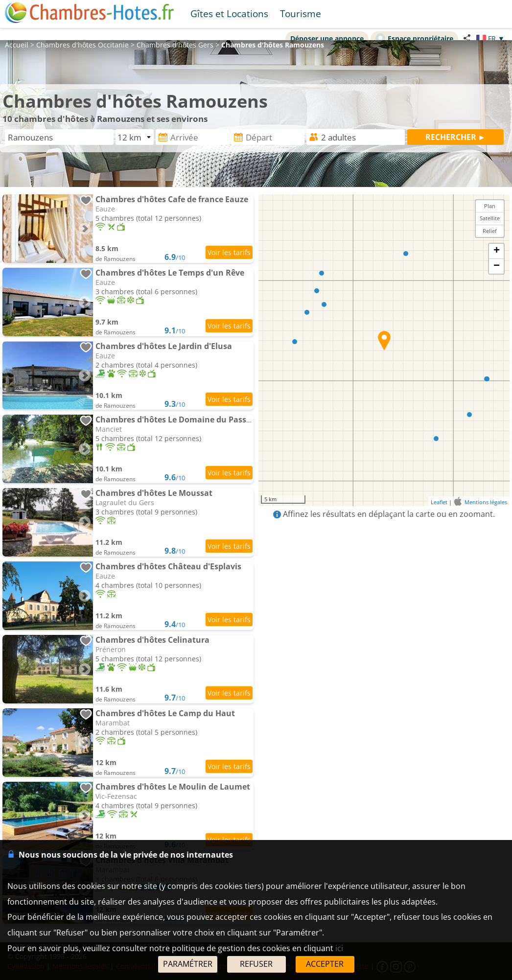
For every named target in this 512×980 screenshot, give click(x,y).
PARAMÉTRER (188, 964)
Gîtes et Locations (229, 13)
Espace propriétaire (414, 38)
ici (339, 948)
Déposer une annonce (327, 38)
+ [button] (497, 251)
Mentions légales (486, 502)
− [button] (497, 266)
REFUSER (256, 964)
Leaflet (439, 502)
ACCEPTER (325, 964)
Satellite (490, 218)
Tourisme (301, 13)
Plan (490, 206)
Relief (490, 231)
